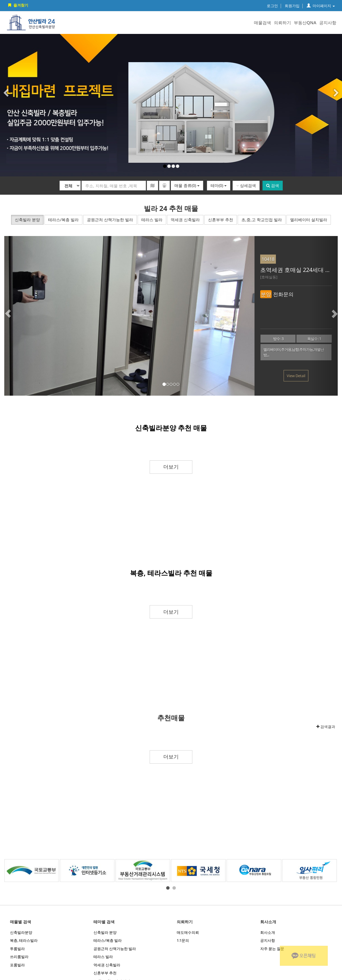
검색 (273, 185)
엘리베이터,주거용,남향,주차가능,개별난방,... (294, 352)
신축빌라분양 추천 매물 (171, 428)
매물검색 (262, 23)
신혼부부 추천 (105, 973)
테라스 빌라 (103, 957)
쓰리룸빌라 (19, 957)
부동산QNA (305, 23)
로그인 (272, 6)
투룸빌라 (17, 949)
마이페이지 (321, 6)
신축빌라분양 (21, 932)
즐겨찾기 (18, 5)
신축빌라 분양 (105, 932)
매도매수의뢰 (188, 932)
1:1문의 (183, 940)
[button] (19, 316)
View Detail (296, 376)
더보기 (171, 467)
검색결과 (326, 727)
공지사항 (328, 23)
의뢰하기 (282, 23)
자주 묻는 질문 (272, 949)
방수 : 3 (278, 339)
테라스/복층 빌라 (108, 940)
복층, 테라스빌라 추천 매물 (171, 573)
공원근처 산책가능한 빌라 (115, 949)
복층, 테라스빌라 (24, 940)
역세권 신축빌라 (107, 965)
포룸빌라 (17, 965)
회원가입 (292, 6)
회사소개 (268, 932)
